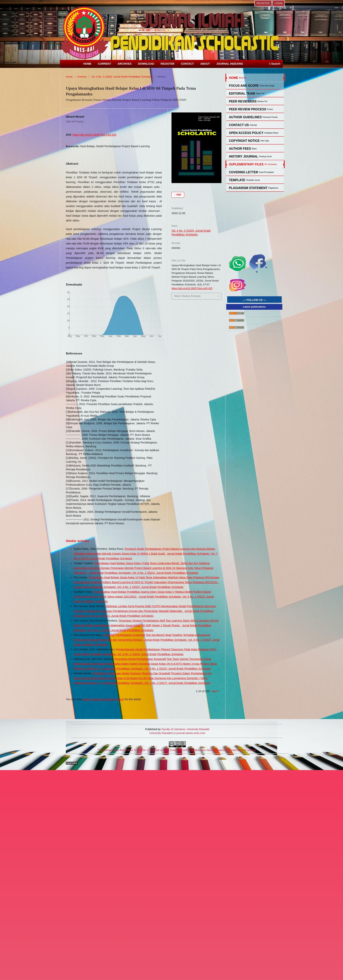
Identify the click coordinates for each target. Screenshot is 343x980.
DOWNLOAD (146, 64)
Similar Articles (77, 541)
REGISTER (167, 64)
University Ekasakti (161, 733)
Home (69, 77)
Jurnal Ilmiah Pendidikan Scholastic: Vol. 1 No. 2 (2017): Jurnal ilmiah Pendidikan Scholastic (156, 683)
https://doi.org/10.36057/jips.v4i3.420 (94, 135)
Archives (82, 77)
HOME (87, 64)
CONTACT (187, 64)
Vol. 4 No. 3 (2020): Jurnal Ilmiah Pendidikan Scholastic (122, 77)
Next (214, 691)
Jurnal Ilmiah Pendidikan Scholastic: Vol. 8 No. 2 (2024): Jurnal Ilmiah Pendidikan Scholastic (129, 654)
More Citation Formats (187, 296)
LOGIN (279, 3)
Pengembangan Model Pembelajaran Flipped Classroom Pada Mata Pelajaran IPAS (166, 649)
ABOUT (205, 64)
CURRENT (104, 64)
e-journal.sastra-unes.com (189, 733)
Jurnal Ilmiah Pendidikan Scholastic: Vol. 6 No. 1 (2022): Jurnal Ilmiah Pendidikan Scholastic (144, 573)
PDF (179, 195)
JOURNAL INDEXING (230, 64)
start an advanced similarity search (103, 699)
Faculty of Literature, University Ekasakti (185, 729)
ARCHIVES (124, 64)
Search (275, 64)
